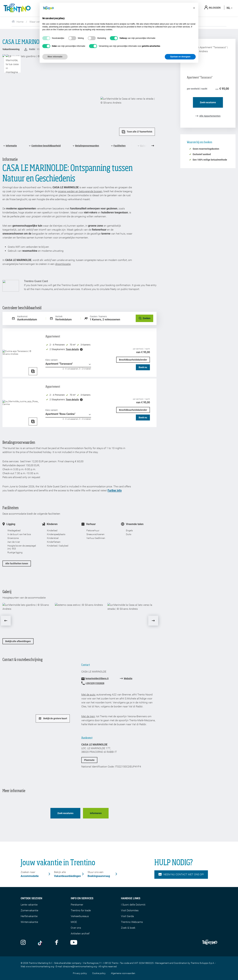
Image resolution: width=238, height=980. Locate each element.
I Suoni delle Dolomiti (133, 905)
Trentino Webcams (132, 922)
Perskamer (77, 905)
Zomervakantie (29, 910)
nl (229, 8)
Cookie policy (99, 973)
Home (18, 22)
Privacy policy (80, 973)
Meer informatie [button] (55, 57)
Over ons (76, 928)
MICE (74, 922)
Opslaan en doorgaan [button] (180, 57)
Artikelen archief (80, 934)
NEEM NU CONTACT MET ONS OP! (181, 874)
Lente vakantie (29, 905)
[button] (194, 8)
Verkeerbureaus (80, 916)
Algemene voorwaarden (123, 973)
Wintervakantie (29, 922)
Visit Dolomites (130, 910)
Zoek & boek (128, 928)
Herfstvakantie (29, 916)
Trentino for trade (81, 910)
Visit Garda (127, 916)
